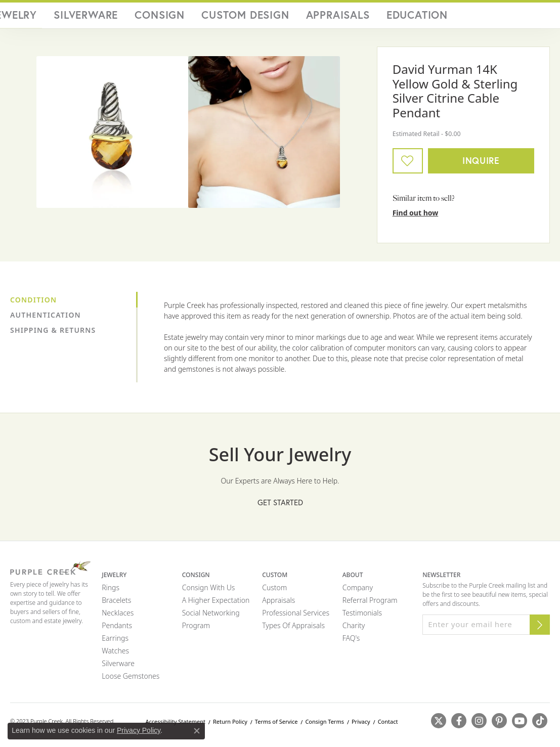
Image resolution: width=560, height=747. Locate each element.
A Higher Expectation (216, 604)
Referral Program (370, 604)
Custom (274, 591)
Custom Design (325, 17)
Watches (115, 654)
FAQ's (351, 642)
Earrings (115, 642)
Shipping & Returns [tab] (53, 334)
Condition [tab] (33, 303)
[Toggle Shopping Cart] (540, 17)
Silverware (228, 17)
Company (358, 591)
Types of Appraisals (293, 629)
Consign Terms (325, 725)
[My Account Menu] (497, 17)
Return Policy (230, 725)
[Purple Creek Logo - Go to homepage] (62, 17)
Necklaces (118, 616)
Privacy (361, 725)
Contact (388, 725)
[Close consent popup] (197, 731)
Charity (354, 629)
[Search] (477, 17)
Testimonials (362, 616)
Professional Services (296, 616)
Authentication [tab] (46, 318)
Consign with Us (209, 591)
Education (429, 17)
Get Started (280, 506)
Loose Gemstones (131, 679)
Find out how (416, 216)
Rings (111, 591)
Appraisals (381, 17)
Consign (272, 17)
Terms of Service (276, 725)
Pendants (117, 629)
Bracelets (116, 604)
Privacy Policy (139, 730)
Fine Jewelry (176, 17)
